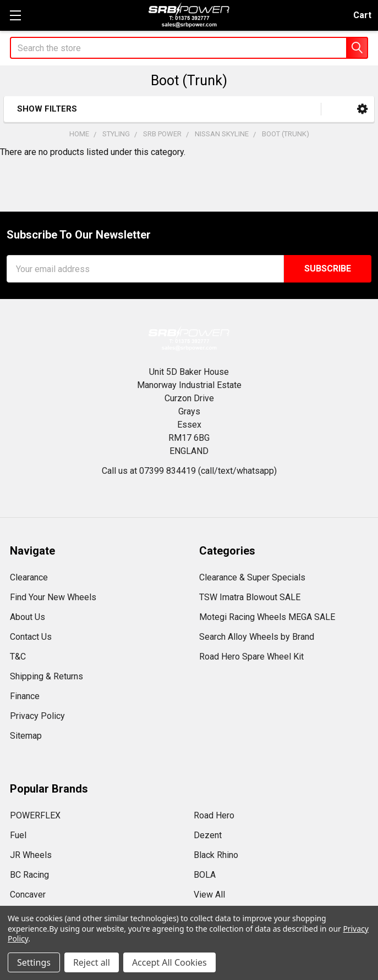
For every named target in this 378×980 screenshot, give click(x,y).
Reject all (92, 962)
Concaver (28, 895)
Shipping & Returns (46, 676)
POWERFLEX (35, 815)
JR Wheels (31, 855)
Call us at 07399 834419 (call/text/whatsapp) (189, 471)
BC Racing (29, 875)
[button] (362, 109)
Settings (34, 962)
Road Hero (214, 815)
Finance (25, 696)
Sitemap (26, 736)
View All (209, 895)
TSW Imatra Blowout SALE (250, 597)
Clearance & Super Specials (252, 577)
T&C (18, 657)
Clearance (29, 577)
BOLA (205, 875)
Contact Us (31, 637)
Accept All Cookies (169, 962)
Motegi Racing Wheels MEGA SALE (267, 617)
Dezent (208, 835)
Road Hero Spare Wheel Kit (251, 657)
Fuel (18, 835)
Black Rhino (216, 855)
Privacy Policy (37, 716)
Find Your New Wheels (53, 597)
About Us (28, 617)
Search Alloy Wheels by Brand (257, 637)
